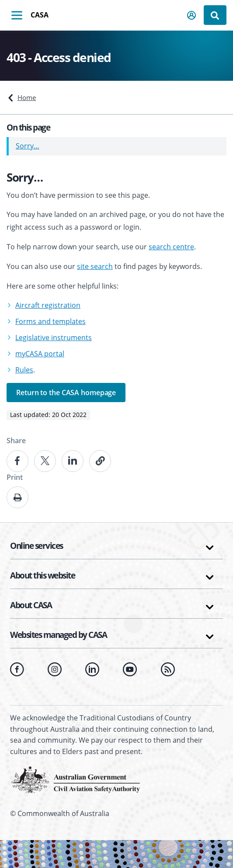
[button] (192, 15)
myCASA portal (40, 354)
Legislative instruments (54, 338)
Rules (24, 370)
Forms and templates (50, 321)
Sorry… (28, 146)
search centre (171, 247)
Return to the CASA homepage (66, 393)
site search (95, 266)
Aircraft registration (48, 305)
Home (27, 97)
